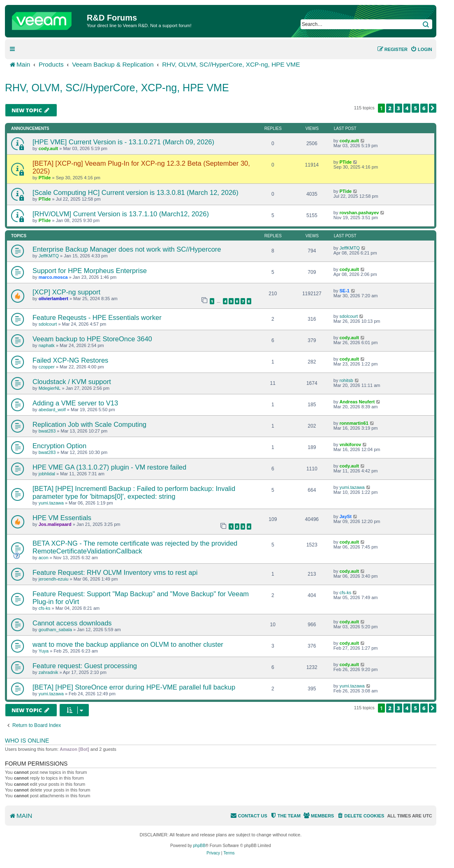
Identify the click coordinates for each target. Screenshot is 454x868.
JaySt (345, 516)
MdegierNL (50, 388)
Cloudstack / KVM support (72, 382)
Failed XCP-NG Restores (70, 360)
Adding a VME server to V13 (75, 403)
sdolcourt (48, 324)
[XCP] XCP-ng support (66, 292)
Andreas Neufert (357, 402)
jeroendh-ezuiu (54, 579)
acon (44, 558)
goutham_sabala (55, 630)
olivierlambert (53, 299)
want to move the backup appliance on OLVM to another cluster (128, 644)
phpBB (199, 846)
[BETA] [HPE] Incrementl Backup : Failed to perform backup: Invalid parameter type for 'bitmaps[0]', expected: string (134, 492)
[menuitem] (421, 49)
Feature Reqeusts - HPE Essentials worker (97, 317)
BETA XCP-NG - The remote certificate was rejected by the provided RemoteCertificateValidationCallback (135, 547)
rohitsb (346, 380)
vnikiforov (350, 444)
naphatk (47, 345)
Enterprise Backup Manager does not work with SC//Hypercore (127, 249)
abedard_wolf (52, 410)
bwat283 (47, 431)
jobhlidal (47, 474)
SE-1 (344, 291)
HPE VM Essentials (62, 518)
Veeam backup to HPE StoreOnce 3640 (92, 339)
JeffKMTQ (49, 256)
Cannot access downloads (72, 623)
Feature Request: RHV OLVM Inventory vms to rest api (115, 572)
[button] (433, 108)
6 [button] (424, 108)
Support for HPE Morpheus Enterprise (90, 271)
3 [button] (398, 108)
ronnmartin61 (354, 423)
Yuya (44, 651)
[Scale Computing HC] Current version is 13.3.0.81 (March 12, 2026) (136, 192)
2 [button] (390, 108)
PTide (45, 178)
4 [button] (407, 108)
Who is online (27, 741)
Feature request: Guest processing (85, 666)
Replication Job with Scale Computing (89, 424)
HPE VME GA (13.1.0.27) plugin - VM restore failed (109, 467)
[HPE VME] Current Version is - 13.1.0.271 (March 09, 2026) (123, 142)
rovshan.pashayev (359, 213)
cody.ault (48, 148)
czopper (47, 367)
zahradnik (49, 672)
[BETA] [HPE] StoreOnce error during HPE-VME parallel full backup (134, 687)
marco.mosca (53, 277)
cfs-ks (45, 608)
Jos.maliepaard (55, 524)
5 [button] (415, 108)
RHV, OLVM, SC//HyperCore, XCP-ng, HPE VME (117, 88)
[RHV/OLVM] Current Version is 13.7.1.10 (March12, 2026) (121, 214)
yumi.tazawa (51, 503)
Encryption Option (59, 446)
